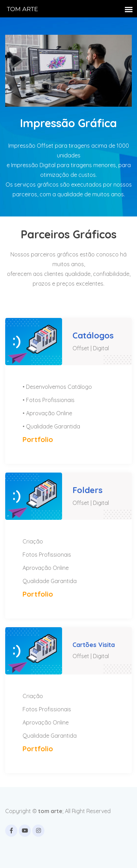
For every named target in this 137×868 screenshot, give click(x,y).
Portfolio (38, 439)
